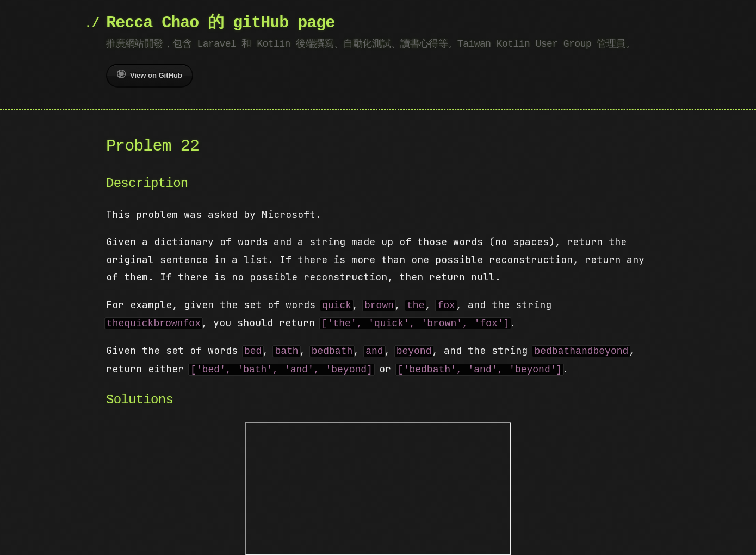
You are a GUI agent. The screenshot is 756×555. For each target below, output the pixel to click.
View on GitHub (150, 74)
